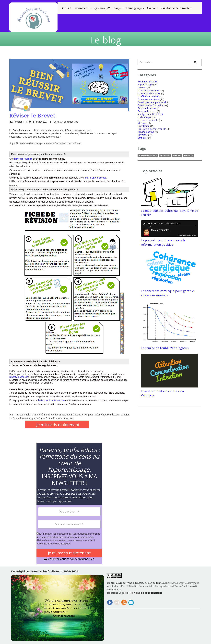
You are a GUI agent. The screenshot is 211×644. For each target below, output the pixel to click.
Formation (83, 8)
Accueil (66, 8)
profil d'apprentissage (96, 178)
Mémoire (142, 123)
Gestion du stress (147, 108)
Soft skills (143, 138)
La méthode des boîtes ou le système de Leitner (170, 197)
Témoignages (135, 8)
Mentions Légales (118, 593)
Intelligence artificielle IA (150, 114)
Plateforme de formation (176, 8)
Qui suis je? (102, 8)
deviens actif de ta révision (51, 400)
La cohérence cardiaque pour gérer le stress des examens (170, 274)
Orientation (144, 126)
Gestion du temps (147, 111)
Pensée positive (146, 132)
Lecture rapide (145, 117)
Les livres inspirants (148, 120)
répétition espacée (19, 377)
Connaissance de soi (148, 99)
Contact (152, 8)
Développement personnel (152, 102)
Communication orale (149, 93)
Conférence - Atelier (148, 96)
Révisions (143, 135)
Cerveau (142, 87)
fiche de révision (23, 159)
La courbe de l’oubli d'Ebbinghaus (170, 325)
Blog (118, 8)
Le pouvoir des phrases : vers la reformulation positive (170, 233)
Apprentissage (145, 84)
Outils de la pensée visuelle (152, 129)
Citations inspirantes (148, 90)
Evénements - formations (151, 105)
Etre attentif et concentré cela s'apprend (170, 375)
